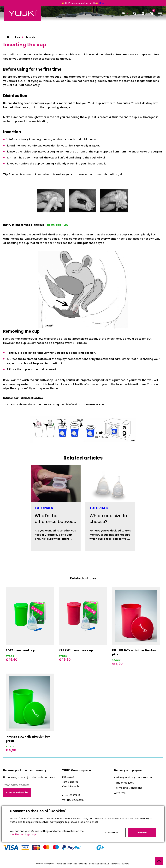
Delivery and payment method (134, 778)
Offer (102, 3)
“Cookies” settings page (23, 834)
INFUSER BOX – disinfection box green (28, 739)
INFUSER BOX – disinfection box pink (134, 652)
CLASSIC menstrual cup (76, 650)
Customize (112, 833)
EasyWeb (50, 864)
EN (124, 13)
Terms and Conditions (128, 788)
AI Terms (120, 793)
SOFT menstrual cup (20, 650)
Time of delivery (124, 783)
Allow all (142, 833)
